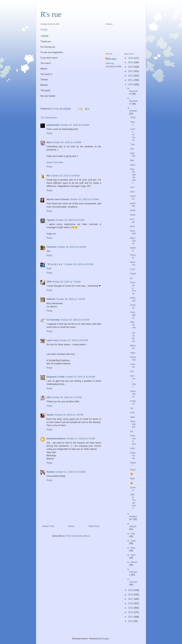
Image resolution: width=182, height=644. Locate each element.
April (133, 555)
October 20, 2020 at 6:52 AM (79, 264)
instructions (133, 394)
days (133, 417)
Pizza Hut (133, 359)
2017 (131, 599)
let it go (132, 221)
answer (133, 489)
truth (132, 448)
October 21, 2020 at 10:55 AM (71, 472)
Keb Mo (133, 155)
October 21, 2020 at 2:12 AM (81, 439)
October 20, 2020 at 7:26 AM (66, 282)
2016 (131, 603)
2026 (131, 58)
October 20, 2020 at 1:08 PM (69, 415)
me (132, 408)
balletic (133, 249)
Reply (49, 133)
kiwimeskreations (56, 439)
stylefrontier (53, 125)
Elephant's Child (55, 377)
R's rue (51, 14)
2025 (131, 62)
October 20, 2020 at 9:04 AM (74, 340)
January (133, 582)
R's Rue (112, 59)
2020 (131, 84)
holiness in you (133, 440)
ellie (49, 397)
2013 (131, 617)
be (131, 278)
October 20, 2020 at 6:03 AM (70, 220)
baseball (133, 232)
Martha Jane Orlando (58, 199)
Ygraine (51, 220)
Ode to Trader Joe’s (133, 501)
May (133, 548)
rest (132, 187)
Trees (132, 123)
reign (133, 353)
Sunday (133, 306)
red (132, 371)
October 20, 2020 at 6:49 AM (72, 247)
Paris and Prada (133, 288)
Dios (132, 226)
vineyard (133, 299)
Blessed (133, 347)
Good (133, 274)
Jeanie (50, 415)
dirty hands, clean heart (133, 332)
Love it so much (133, 134)
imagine (133, 402)
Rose (133, 470)
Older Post (94, 526)
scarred (133, 366)
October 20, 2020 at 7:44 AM (71, 299)
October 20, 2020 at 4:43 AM (65, 176)
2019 (131, 590)
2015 (131, 608)
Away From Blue (55, 162)
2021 (131, 80)
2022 (131, 76)
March (134, 562)
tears (133, 165)
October (133, 111)
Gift (132, 149)
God (132, 192)
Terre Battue (133, 424)
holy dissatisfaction (133, 176)
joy (132, 431)
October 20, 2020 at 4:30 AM (67, 142)
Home (71, 526)
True (132, 144)
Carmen (133, 197)
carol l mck (52, 340)
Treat (133, 117)
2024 (131, 67)
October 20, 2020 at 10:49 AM (80, 377)
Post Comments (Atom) (78, 536)
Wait (132, 479)
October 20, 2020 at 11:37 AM (67, 397)
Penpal (133, 256)
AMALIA (51, 299)
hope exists (133, 455)
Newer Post (48, 526)
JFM (49, 282)
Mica (49, 142)
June (133, 541)
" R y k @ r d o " (55, 264)
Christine (51, 247)
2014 (131, 612)
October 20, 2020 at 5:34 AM (84, 199)
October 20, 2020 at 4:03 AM (75, 125)
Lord (132, 269)
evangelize (133, 315)
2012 (131, 621)
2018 (131, 595)
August (133, 526)
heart (133, 215)
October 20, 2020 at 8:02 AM (75, 320)
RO (48, 176)
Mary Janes (133, 241)
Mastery (133, 264)
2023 (131, 71)
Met (132, 160)
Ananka (51, 472)
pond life (133, 205)
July (133, 534)
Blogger (105, 639)
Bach (133, 210)
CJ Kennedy (53, 320)
